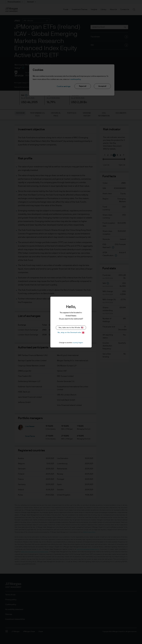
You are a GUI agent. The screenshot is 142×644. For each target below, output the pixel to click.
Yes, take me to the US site (71, 328)
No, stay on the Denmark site (71, 333)
